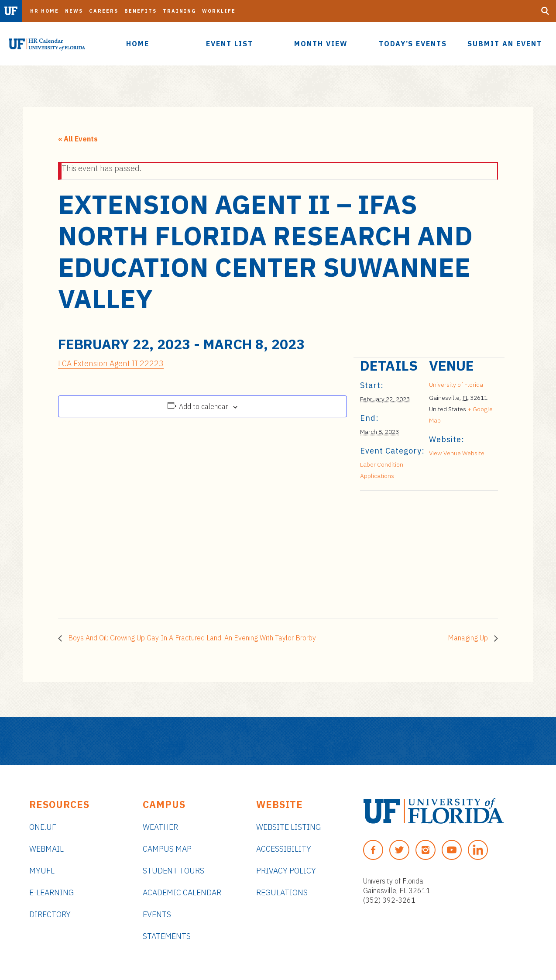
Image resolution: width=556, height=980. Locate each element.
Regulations (282, 892)
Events (157, 914)
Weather (160, 827)
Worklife (219, 11)
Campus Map (167, 849)
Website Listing (288, 827)
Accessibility (284, 849)
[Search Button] (545, 11)
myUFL (42, 871)
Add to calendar (203, 406)
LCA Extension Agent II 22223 (111, 363)
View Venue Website (457, 453)
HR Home (45, 11)
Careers (104, 11)
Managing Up (469, 638)
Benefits (141, 11)
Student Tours (173, 871)
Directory (50, 914)
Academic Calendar (182, 892)
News (74, 11)
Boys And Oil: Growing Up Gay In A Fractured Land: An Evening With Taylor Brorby (191, 638)
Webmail (46, 849)
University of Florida (456, 385)
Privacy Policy (286, 871)
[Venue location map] (406, 551)
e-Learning (51, 892)
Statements (167, 936)
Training (179, 11)
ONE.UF (43, 827)
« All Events (78, 139)
